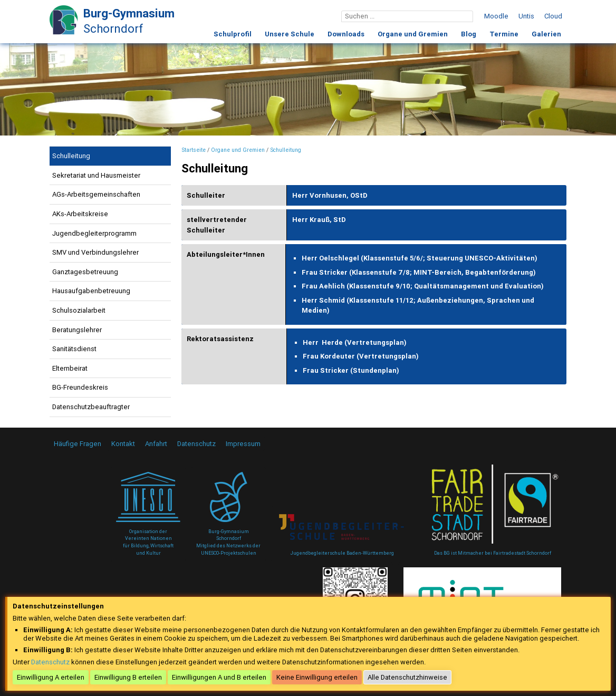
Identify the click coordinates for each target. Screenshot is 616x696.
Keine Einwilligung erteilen (317, 677)
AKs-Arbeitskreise (80, 214)
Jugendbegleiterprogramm (94, 233)
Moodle (496, 16)
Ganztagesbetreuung (85, 272)
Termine (504, 34)
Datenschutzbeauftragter (91, 407)
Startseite (194, 150)
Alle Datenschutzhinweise (407, 677)
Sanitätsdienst (74, 349)
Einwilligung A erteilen (51, 677)
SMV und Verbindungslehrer (95, 252)
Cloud (553, 16)
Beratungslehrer (77, 330)
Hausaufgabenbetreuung (91, 291)
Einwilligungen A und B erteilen (219, 677)
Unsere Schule (290, 34)
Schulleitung (71, 156)
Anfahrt (156, 444)
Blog (469, 34)
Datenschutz (196, 444)
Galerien (546, 34)
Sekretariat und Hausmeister (96, 175)
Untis (526, 16)
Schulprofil (233, 34)
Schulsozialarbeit (79, 310)
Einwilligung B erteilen (128, 677)
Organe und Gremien (413, 34)
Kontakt (123, 444)
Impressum (243, 444)
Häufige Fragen (78, 444)
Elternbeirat (70, 368)
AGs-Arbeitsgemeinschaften (96, 194)
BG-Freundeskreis (80, 387)
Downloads (346, 34)
